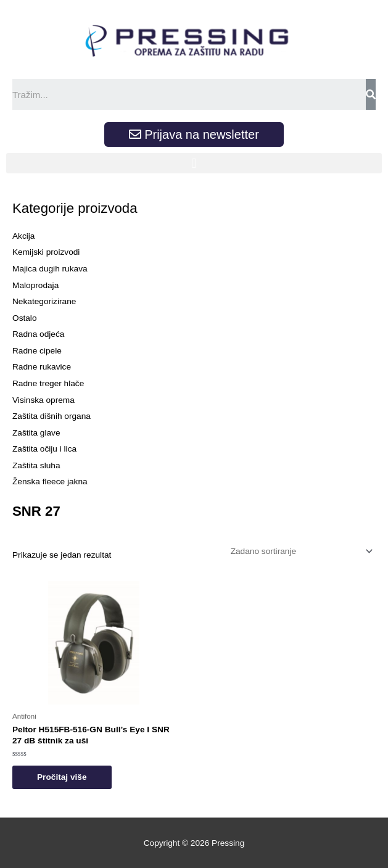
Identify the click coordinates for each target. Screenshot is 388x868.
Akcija (23, 236)
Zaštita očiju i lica (44, 449)
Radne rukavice (42, 367)
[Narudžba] (300, 551)
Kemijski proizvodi (46, 252)
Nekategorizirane (44, 301)
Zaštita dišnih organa (52, 416)
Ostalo (25, 318)
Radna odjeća (38, 334)
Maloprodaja (35, 285)
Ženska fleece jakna (50, 482)
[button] (194, 163)
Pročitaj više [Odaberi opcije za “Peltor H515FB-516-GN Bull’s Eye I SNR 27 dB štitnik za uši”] (62, 777)
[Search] (371, 94)
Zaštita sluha (36, 465)
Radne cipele (37, 351)
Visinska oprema (43, 400)
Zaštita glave (36, 433)
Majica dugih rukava (50, 269)
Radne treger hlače (48, 383)
